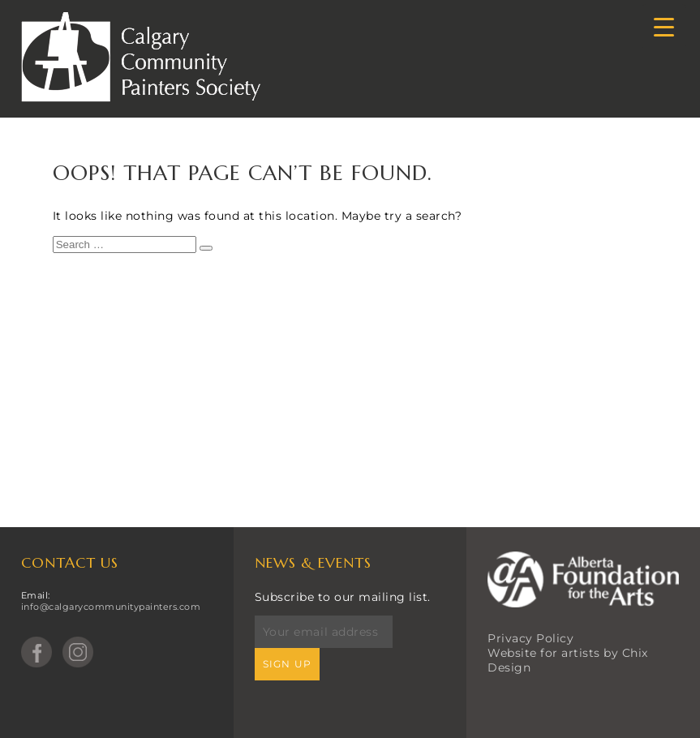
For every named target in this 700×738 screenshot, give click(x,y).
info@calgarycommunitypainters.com (111, 607)
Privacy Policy (530, 638)
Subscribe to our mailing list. (343, 597)
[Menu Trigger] (664, 26)
